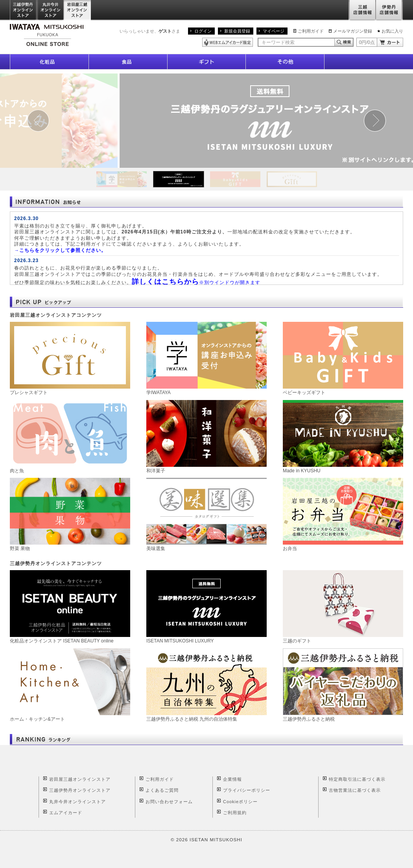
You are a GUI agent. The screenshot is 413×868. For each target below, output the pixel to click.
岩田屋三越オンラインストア (78, 10)
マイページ (274, 31)
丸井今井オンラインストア (51, 10)
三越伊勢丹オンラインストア (24, 10)
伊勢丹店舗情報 (389, 10)
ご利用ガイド (311, 31)
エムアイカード (66, 813)
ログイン (203, 31)
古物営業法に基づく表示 (355, 790)
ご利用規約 (235, 813)
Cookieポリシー (240, 802)
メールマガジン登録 (353, 31)
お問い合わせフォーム (169, 802)
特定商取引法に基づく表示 (357, 779)
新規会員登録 (237, 31)
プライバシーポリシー (247, 790)
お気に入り (392, 31)
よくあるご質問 (162, 790)
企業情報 (232, 779)
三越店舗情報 (362, 10)
